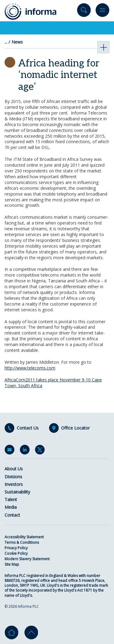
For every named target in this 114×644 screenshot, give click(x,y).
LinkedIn (26, 451)
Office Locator (75, 428)
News (17, 42)
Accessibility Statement (24, 537)
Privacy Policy (16, 548)
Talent (11, 499)
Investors (14, 484)
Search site (84, 11)
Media (11, 507)
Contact (12, 515)
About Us (14, 469)
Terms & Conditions (22, 542)
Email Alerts (11, 451)
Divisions (13, 477)
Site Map (12, 564)
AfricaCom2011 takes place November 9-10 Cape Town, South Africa (53, 383)
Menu (102, 11)
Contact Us (28, 428)
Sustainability (17, 492)
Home (11, 633)
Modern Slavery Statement (27, 559)
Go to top (31, 633)
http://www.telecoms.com (30, 368)
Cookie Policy (16, 553)
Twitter (41, 451)
